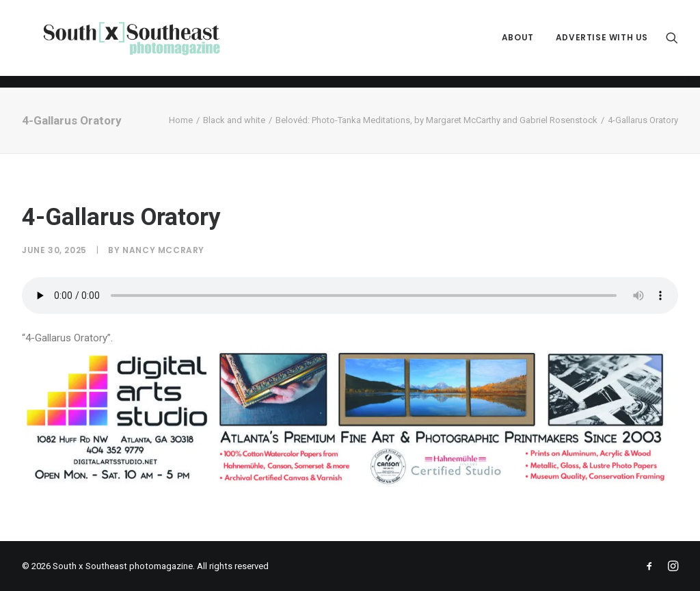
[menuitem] (518, 44)
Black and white (234, 120)
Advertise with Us (602, 44)
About (518, 44)
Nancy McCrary (163, 250)
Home (181, 120)
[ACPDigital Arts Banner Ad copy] (350, 486)
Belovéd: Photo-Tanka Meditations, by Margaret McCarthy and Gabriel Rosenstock (436, 120)
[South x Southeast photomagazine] (143, 44)
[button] (672, 44)
